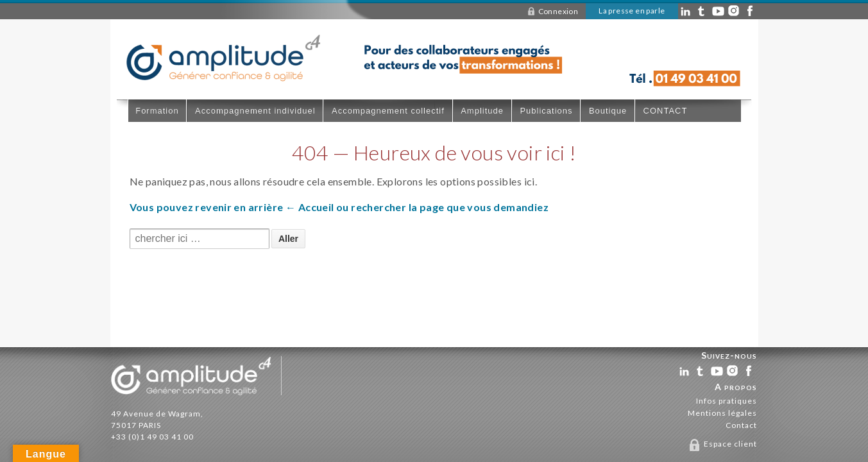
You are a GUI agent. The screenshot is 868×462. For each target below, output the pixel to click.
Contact (741, 425)
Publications (546, 111)
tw (701, 373)
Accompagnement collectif (388, 111)
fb (750, 13)
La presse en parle (632, 11)
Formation (157, 111)
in (734, 13)
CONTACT (666, 111)
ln (686, 13)
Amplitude (482, 111)
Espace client (730, 444)
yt (718, 13)
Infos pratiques (727, 401)
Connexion (558, 11)
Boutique (608, 111)
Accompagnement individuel (255, 111)
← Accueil (310, 207)
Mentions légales (722, 413)
